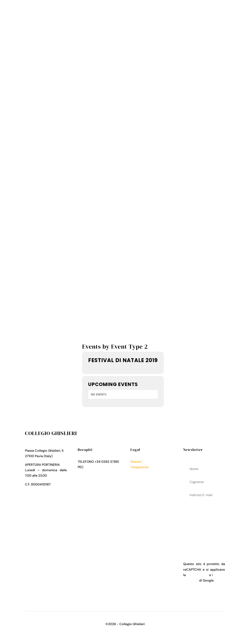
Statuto (136, 462)
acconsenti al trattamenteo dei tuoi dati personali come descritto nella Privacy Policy (204, 524)
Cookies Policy (142, 478)
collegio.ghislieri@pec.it (95, 473)
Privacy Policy (141, 473)
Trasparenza (139, 467)
